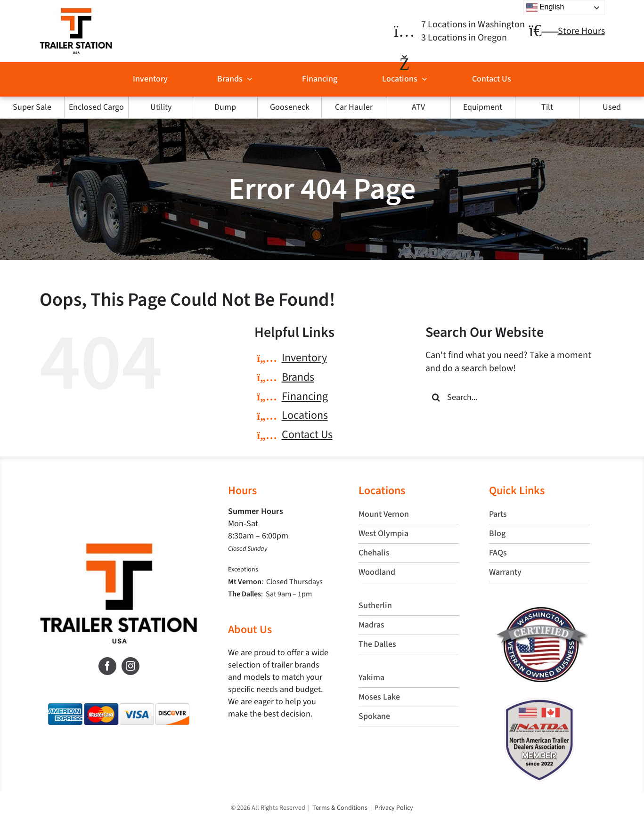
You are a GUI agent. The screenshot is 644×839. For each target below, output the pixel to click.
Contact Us (307, 435)
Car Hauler (354, 107)
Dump (225, 107)
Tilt (547, 107)
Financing (305, 396)
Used (612, 107)
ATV (418, 107)
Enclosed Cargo (96, 107)
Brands (298, 377)
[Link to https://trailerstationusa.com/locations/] (405, 32)
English (545, 8)
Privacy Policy (394, 808)
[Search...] (515, 397)
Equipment (483, 107)
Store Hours (581, 31)
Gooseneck (290, 107)
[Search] (436, 397)
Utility (161, 107)
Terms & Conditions (340, 808)
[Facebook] (107, 666)
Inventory (304, 358)
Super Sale (32, 107)
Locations (305, 415)
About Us (250, 630)
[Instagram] (130, 666)
